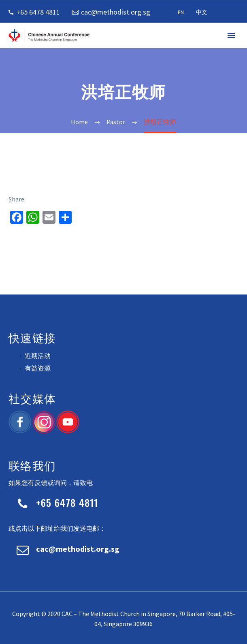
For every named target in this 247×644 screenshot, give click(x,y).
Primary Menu (231, 36)
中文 (202, 12)
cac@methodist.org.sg (116, 12)
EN (181, 12)
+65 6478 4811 (38, 12)
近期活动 (38, 356)
